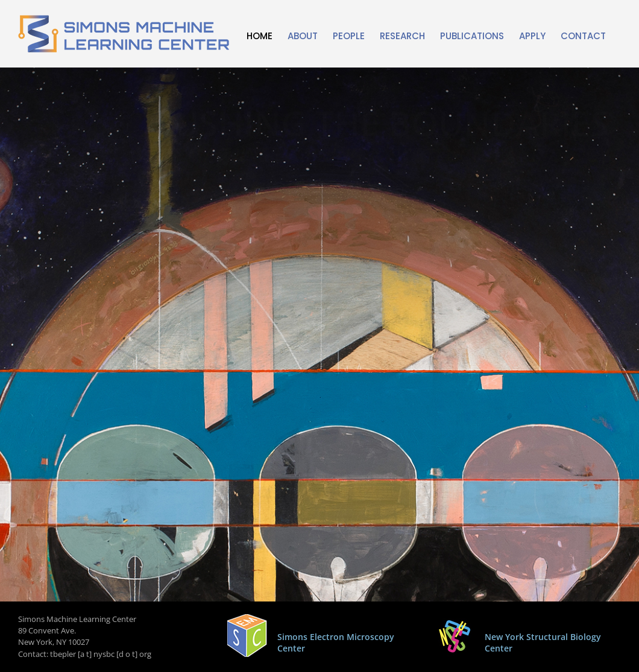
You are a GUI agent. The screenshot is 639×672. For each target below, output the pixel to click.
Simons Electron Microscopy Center (336, 642)
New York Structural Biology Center (543, 642)
